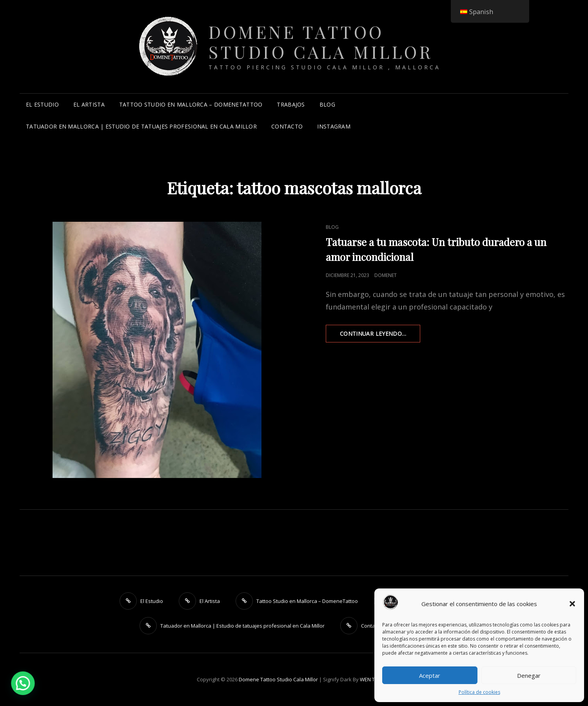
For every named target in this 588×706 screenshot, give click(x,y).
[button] (572, 604)
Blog (327, 104)
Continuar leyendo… (380, 336)
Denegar (529, 675)
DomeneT (386, 275)
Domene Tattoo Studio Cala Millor (321, 42)
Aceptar (430, 675)
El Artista (89, 104)
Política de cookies (479, 692)
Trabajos (291, 104)
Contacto (287, 126)
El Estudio (42, 104)
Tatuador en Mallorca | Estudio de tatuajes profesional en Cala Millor (141, 126)
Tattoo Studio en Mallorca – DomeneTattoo (191, 104)
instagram (334, 126)
